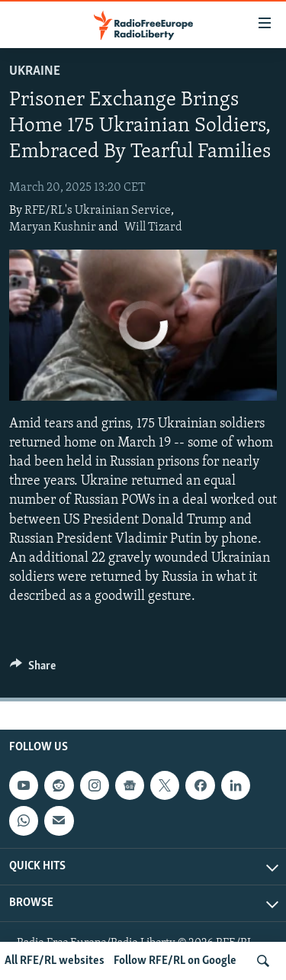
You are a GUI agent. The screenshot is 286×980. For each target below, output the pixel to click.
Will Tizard (153, 227)
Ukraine (35, 71)
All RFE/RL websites (55, 961)
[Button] (33, 669)
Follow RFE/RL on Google (175, 961)
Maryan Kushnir (53, 227)
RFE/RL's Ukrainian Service (98, 211)
